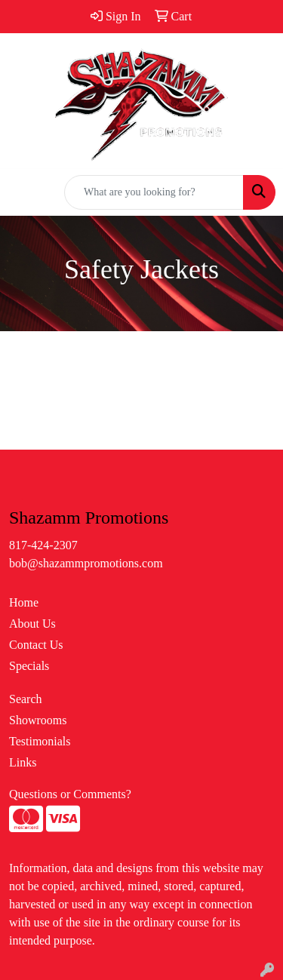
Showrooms (38, 720)
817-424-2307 (43, 545)
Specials (29, 666)
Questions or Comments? (70, 794)
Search (26, 699)
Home (24, 602)
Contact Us (36, 645)
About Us (32, 624)
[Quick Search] (154, 192)
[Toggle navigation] (23, 192)
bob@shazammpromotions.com (86, 563)
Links (23, 762)
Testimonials (40, 741)
